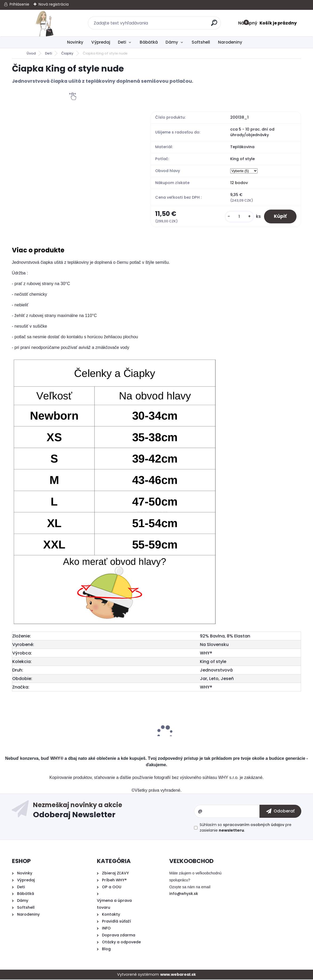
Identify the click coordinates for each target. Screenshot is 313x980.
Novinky (75, 42)
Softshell (201, 42)
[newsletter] (280, 812)
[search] (214, 25)
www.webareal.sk (178, 975)
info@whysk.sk (184, 894)
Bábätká (149, 42)
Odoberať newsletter (114, 812)
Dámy (172, 42)
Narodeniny (230, 42)
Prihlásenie (19, 4)
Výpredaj (101, 42)
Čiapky (67, 53)
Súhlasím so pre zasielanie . (246, 828)
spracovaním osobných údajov (254, 825)
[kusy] (238, 217)
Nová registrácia (54, 4)
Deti (122, 42)
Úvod (31, 53)
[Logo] (45, 23)
